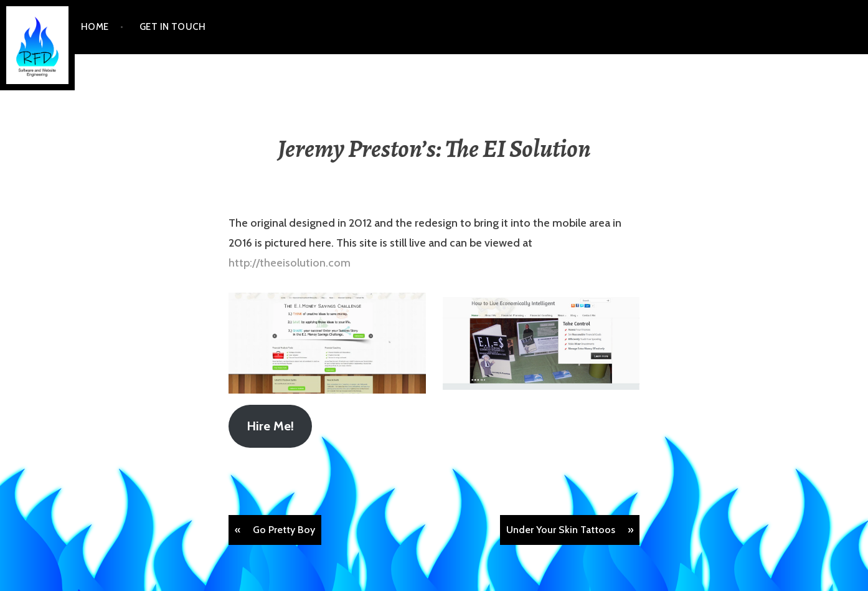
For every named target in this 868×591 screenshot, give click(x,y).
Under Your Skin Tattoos (561, 530)
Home (95, 27)
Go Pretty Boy (284, 530)
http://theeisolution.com (290, 263)
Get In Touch (172, 27)
